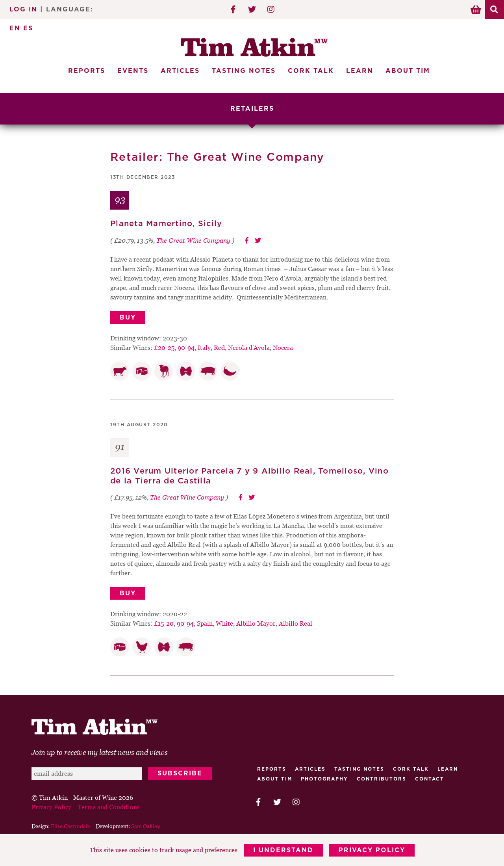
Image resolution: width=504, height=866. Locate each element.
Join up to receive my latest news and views (100, 752)
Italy (204, 348)
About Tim (408, 71)
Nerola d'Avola (249, 348)
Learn (360, 71)
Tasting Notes (244, 71)
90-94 (186, 348)
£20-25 (164, 348)
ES (28, 28)
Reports (87, 71)
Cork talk (411, 769)
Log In (23, 9)
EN (15, 28)
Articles (180, 71)
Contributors (382, 779)
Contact (430, 779)
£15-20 (164, 623)
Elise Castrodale (70, 826)
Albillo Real (296, 623)
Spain (205, 623)
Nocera (283, 348)
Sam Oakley (145, 826)
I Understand (283, 850)
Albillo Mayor (256, 623)
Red (219, 348)
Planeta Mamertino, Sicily (166, 224)
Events (133, 71)
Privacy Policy (372, 850)
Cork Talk (311, 71)
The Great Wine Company (193, 240)
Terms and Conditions (109, 807)
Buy (128, 318)
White (224, 623)
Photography (324, 779)
